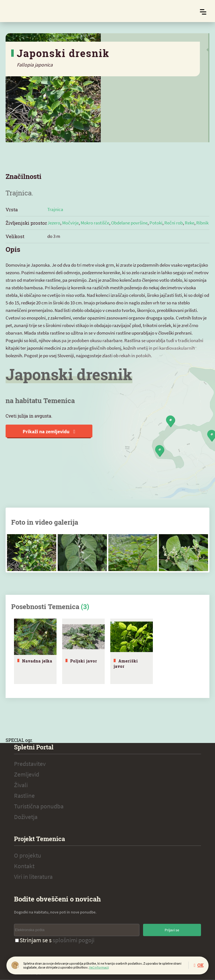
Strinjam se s (55, 940)
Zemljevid (27, 774)
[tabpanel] (35, 651)
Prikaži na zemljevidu (49, 431)
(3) (85, 607)
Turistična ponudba (39, 806)
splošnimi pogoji (73, 940)
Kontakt (24, 866)
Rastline (24, 796)
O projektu (28, 855)
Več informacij (99, 967)
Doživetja (26, 817)
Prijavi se (172, 930)
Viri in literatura (33, 877)
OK (200, 965)
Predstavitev (30, 764)
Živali (21, 785)
